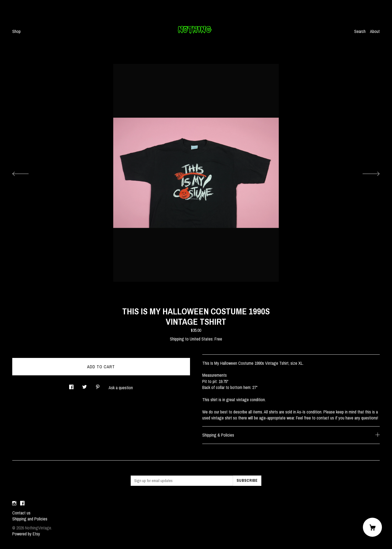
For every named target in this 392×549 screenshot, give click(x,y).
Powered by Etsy (26, 534)
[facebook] (22, 504)
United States (201, 339)
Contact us (21, 513)
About (375, 31)
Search (360, 31)
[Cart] (372, 527)
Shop (16, 31)
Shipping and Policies (30, 519)
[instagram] (14, 504)
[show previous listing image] (26, 172)
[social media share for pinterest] (98, 385)
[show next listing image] (366, 172)
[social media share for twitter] (85, 385)
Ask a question (121, 388)
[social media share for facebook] (71, 385)
